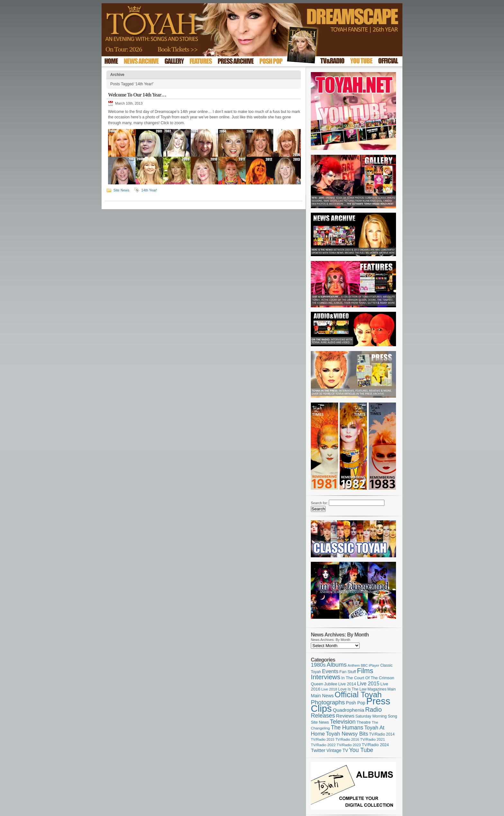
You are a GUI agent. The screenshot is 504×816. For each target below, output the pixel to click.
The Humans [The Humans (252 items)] (347, 728)
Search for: (319, 503)
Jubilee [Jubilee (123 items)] (331, 684)
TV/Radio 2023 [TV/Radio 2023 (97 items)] (349, 745)
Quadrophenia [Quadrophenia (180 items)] (348, 710)
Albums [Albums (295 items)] (337, 665)
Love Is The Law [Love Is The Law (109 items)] (352, 689)
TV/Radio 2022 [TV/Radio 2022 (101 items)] (323, 745)
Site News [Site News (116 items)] (320, 722)
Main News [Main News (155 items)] (322, 696)
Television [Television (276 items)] (343, 722)
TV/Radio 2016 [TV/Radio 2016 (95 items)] (347, 739)
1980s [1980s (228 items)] (318, 665)
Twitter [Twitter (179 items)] (318, 750)
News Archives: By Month (331, 640)
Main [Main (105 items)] (392, 689)
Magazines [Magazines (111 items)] (377, 689)
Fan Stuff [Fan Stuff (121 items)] (348, 672)
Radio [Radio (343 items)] (373, 709)
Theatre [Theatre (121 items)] (364, 722)
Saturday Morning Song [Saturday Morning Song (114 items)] (376, 716)
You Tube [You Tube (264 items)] (361, 750)
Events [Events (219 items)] (330, 671)
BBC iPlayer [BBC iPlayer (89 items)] (370, 665)
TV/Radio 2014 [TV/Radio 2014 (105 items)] (382, 734)
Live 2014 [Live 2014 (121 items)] (347, 684)
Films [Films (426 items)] (365, 671)
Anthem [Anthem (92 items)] (354, 665)
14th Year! (149, 190)
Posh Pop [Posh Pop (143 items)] (355, 703)
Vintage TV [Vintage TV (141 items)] (337, 751)
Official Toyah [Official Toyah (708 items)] (358, 695)
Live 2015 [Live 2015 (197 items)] (368, 683)
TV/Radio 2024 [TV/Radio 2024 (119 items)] (375, 745)
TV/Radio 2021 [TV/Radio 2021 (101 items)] (372, 739)
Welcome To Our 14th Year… (137, 95)
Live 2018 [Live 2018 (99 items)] (329, 689)
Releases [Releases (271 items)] (323, 716)
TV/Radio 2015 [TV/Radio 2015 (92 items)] (323, 739)
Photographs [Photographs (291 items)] (328, 702)
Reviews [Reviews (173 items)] (345, 716)
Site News (122, 190)
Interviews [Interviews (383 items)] (326, 677)
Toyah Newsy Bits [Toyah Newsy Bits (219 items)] (347, 734)
